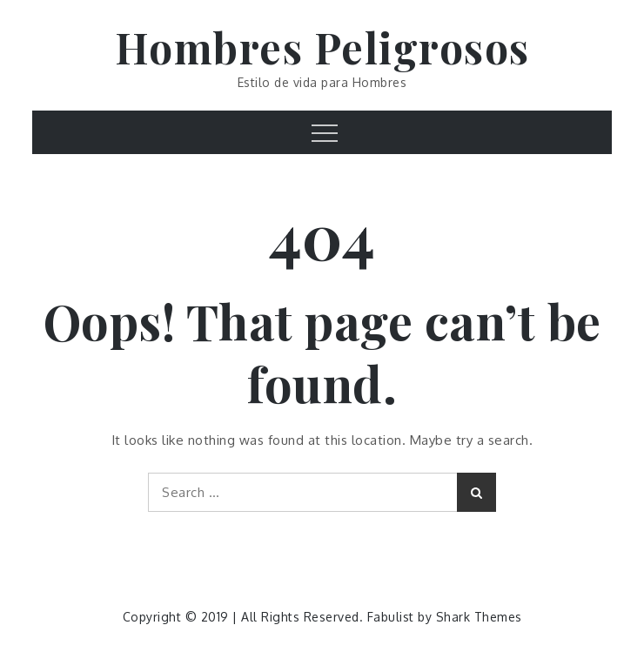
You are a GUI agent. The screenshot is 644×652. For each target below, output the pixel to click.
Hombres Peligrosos (322, 47)
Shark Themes (479, 617)
